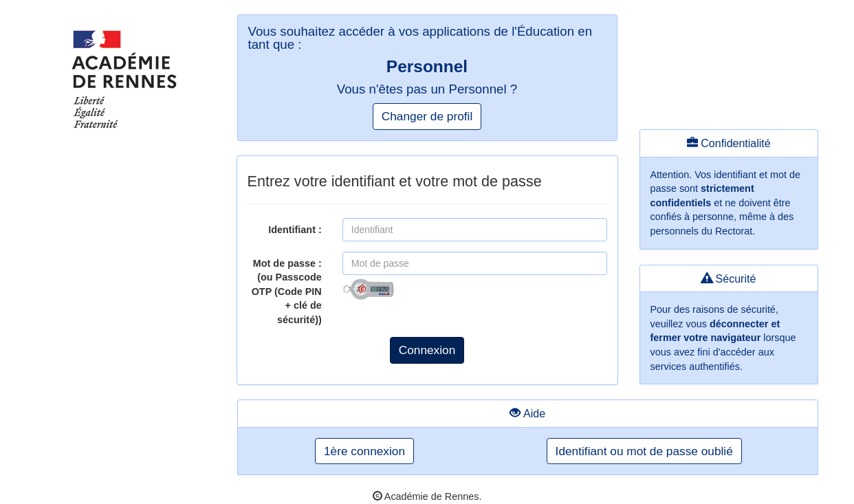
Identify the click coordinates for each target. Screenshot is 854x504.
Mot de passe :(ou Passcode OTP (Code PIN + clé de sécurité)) (287, 292)
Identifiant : (295, 230)
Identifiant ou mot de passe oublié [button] (644, 451)
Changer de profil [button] (427, 116)
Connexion (427, 350)
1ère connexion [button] (364, 451)
